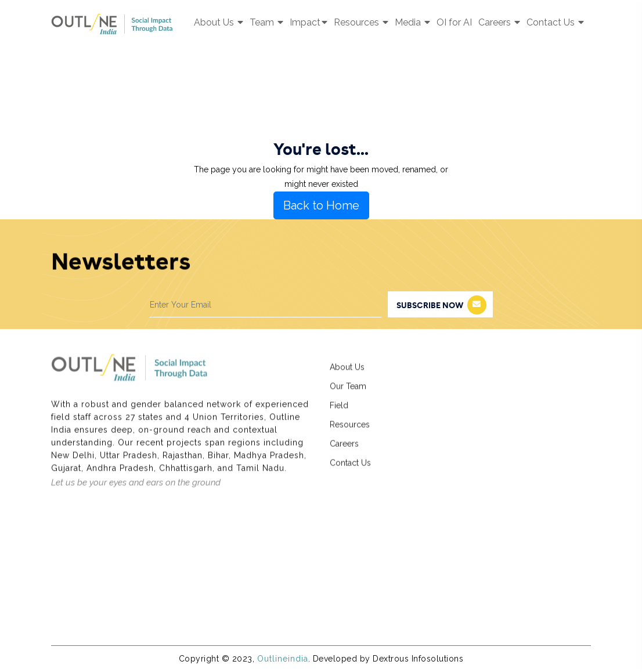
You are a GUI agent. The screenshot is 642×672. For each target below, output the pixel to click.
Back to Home (321, 205)
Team (266, 22)
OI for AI (454, 22)
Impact (309, 22)
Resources (361, 22)
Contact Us (555, 22)
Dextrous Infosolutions (418, 659)
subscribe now (441, 305)
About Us (219, 22)
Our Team (348, 392)
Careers (499, 22)
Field (339, 411)
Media (412, 22)
